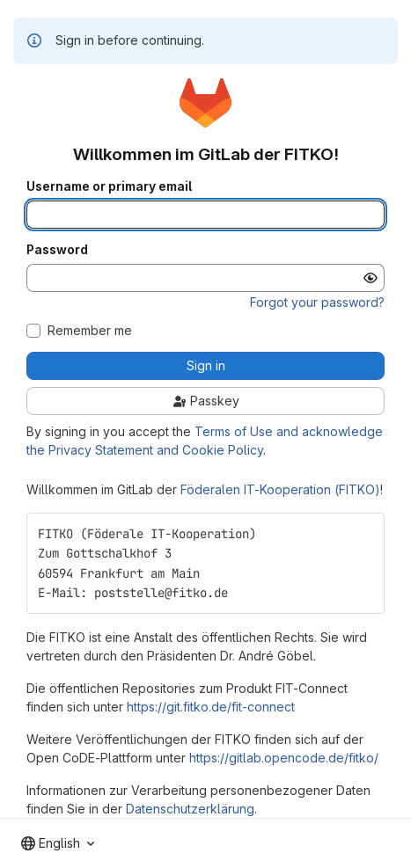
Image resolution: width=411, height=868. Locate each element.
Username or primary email (109, 186)
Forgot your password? (317, 302)
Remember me (90, 331)
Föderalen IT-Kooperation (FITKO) (280, 489)
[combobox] (58, 843)
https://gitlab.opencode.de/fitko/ (284, 758)
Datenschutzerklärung (190, 809)
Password (57, 250)
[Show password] (371, 278)
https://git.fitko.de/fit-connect (211, 707)
